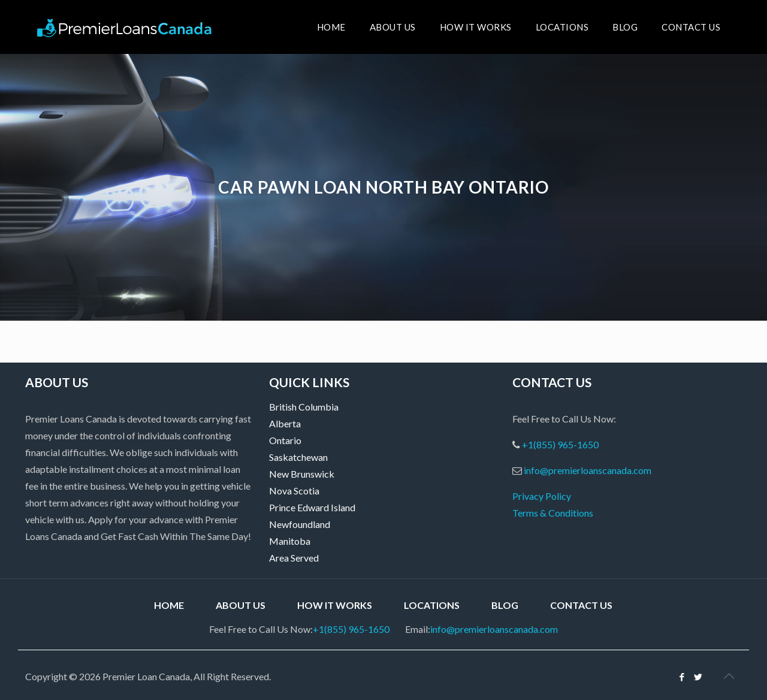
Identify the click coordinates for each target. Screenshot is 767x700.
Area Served (294, 558)
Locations (432, 605)
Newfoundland (300, 524)
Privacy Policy (542, 496)
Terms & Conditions (553, 513)
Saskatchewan (298, 457)
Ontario (285, 440)
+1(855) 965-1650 (560, 444)
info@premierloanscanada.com (588, 470)
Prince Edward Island (312, 507)
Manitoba (290, 541)
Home (169, 605)
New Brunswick (302, 474)
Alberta (285, 423)
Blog (505, 605)
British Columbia (304, 407)
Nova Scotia (294, 491)
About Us (241, 605)
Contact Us (581, 605)
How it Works (335, 605)
